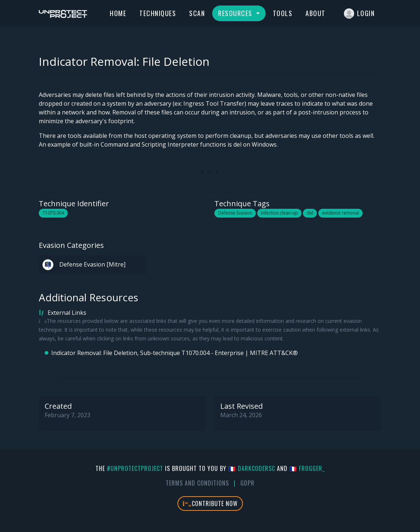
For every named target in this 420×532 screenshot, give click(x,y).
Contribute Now (210, 503)
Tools (283, 13)
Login (359, 14)
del (310, 213)
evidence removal (340, 213)
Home (118, 13)
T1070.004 (53, 213)
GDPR (247, 483)
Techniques (158, 13)
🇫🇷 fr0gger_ (307, 468)
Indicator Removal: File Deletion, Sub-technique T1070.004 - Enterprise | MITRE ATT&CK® (175, 353)
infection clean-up (279, 213)
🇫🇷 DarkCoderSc (252, 468)
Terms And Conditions (197, 483)
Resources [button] (236, 13)
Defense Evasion (235, 213)
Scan (197, 13)
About (316, 13)
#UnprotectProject (135, 468)
